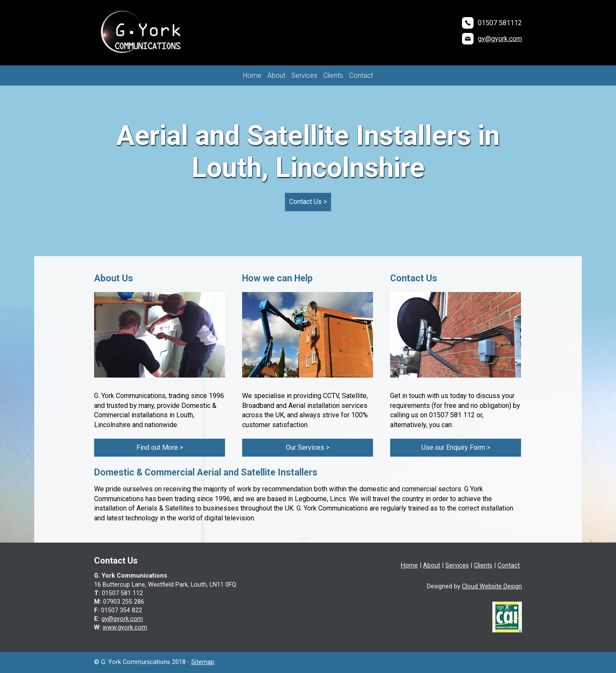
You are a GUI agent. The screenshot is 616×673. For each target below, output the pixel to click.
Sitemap (203, 662)
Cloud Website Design (492, 586)
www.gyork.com (125, 627)
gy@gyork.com (500, 39)
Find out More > (160, 447)
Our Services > (308, 447)
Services (304, 75)
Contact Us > (308, 202)
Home (252, 75)
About (276, 75)
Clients (333, 75)
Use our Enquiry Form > (456, 447)
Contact (361, 75)
